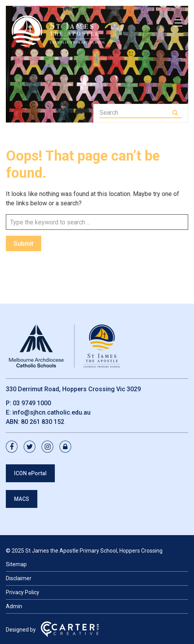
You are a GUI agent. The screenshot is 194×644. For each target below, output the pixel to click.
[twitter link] (32, 447)
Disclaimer (19, 578)
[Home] (64, 368)
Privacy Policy (23, 592)
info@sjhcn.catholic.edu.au (52, 412)
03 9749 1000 (32, 403)
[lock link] (68, 447)
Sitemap (16, 564)
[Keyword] (135, 113)
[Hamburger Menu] (178, 23)
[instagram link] (50, 447)
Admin (14, 606)
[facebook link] (14, 447)
